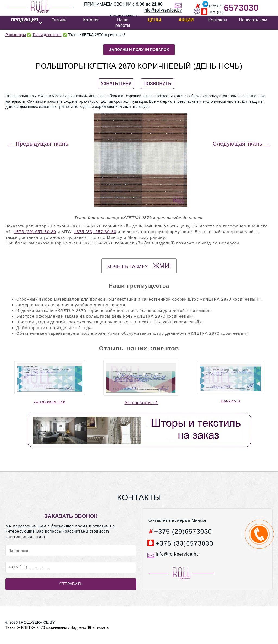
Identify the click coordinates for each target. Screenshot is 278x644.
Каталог (91, 20)
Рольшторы (16, 35)
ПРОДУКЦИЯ (24, 20)
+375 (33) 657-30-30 (95, 232)
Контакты (218, 20)
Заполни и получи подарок (139, 50)
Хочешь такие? (139, 266)
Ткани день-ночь (47, 35)
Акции (186, 20)
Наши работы (123, 23)
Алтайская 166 (50, 402)
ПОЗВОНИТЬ (157, 84)
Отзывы (59, 20)
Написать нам (253, 20)
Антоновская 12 (141, 403)
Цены (154, 20)
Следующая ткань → (241, 144)
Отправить (71, 584)
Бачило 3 (230, 401)
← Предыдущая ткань (38, 144)
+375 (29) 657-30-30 (35, 232)
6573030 (241, 8)
